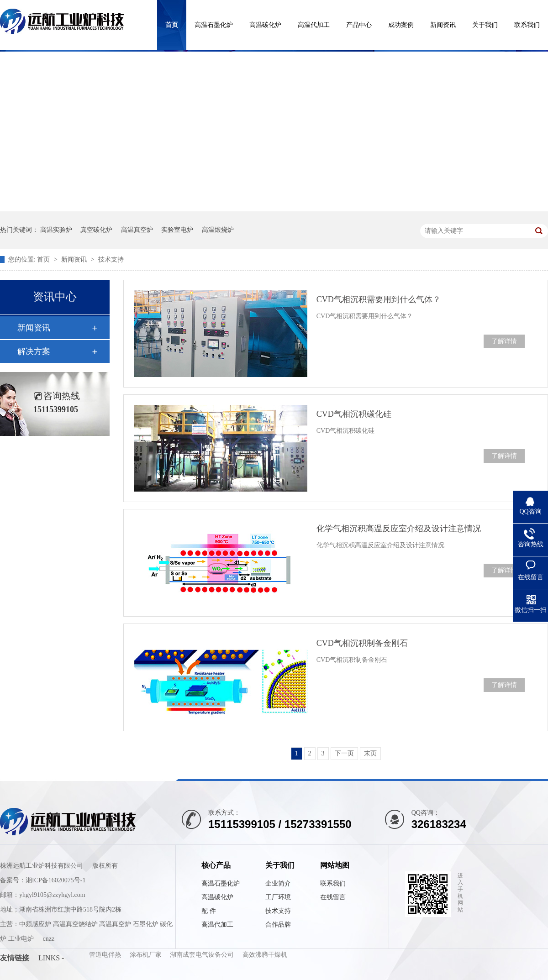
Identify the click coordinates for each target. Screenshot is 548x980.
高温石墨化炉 (214, 25)
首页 (172, 25)
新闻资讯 (443, 25)
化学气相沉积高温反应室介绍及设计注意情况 (399, 529)
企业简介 (278, 883)
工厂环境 (278, 897)
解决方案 (34, 351)
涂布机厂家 (147, 955)
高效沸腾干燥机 (265, 955)
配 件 (209, 911)
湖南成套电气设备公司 (203, 955)
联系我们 (527, 25)
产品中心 (359, 25)
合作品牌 (278, 925)
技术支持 (111, 259)
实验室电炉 (177, 230)
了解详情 (504, 341)
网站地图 (335, 865)
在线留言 (333, 897)
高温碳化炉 (265, 25)
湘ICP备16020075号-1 (55, 880)
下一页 (344, 753)
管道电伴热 (106, 955)
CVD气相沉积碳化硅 (354, 414)
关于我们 (485, 25)
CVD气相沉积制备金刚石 (362, 643)
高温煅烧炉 (218, 230)
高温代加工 (314, 25)
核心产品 (216, 865)
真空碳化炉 (96, 230)
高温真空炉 (137, 230)
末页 (370, 753)
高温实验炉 (56, 230)
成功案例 (401, 25)
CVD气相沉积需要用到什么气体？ (379, 299)
